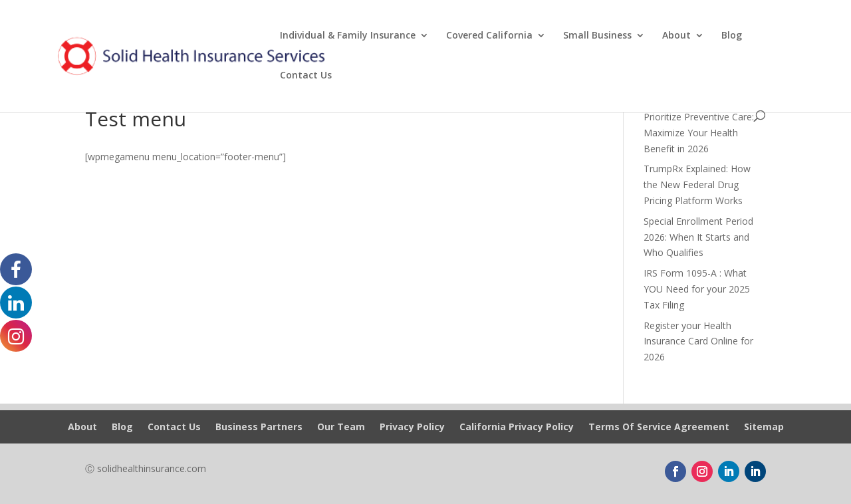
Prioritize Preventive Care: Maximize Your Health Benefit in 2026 (699, 133)
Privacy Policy (412, 428)
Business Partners (259, 428)
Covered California (489, 36)
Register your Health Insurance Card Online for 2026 (698, 341)
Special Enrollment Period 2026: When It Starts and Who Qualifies (698, 237)
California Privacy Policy (517, 428)
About (676, 36)
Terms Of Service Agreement (659, 428)
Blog (732, 36)
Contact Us (306, 76)
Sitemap (764, 428)
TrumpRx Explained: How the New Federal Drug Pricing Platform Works (697, 185)
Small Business (597, 36)
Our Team (341, 428)
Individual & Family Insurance (348, 36)
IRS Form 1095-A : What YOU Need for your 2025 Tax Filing (697, 289)
